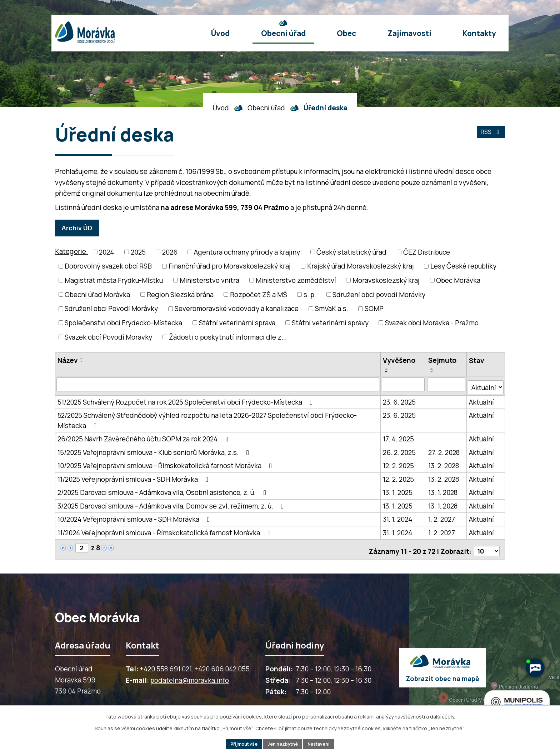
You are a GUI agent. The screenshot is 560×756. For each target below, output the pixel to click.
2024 (106, 252)
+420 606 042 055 (222, 664)
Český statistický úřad (351, 252)
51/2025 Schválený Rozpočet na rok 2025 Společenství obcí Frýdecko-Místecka (186, 400)
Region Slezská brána (180, 295)
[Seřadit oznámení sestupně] (82, 362)
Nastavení (324, 743)
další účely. (442, 715)
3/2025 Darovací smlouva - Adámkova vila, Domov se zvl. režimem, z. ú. (172, 504)
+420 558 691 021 (166, 664)
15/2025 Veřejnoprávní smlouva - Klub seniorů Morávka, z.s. (155, 450)
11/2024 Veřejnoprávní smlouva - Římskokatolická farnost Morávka (165, 530)
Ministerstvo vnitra (209, 280)
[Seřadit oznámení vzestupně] (82, 359)
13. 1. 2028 (443, 490)
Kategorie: (71, 251)
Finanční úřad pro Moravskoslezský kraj (230, 266)
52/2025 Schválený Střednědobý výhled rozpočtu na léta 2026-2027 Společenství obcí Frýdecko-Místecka (207, 418)
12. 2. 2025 (399, 464)
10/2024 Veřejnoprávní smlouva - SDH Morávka (135, 517)
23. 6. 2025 (400, 400)
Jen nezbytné (283, 743)
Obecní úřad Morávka (97, 295)
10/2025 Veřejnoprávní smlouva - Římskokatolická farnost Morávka (166, 464)
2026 (170, 252)
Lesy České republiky (463, 266)
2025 (138, 252)
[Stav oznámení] (486, 385)
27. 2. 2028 (444, 450)
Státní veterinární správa (237, 323)
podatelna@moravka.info (190, 675)
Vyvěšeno (399, 361)
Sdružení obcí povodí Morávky (379, 295)
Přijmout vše (239, 743)
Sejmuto (442, 361)
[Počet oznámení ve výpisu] (486, 546)
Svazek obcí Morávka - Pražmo (432, 323)
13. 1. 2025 (398, 490)
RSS (489, 136)
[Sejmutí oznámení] (446, 385)
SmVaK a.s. (332, 309)
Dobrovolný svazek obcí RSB (108, 266)
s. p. (310, 295)
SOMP (374, 309)
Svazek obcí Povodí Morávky (108, 337)
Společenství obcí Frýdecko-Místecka (123, 323)
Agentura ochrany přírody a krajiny (247, 252)
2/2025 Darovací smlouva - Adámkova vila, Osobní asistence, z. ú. (163, 490)
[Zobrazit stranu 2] (82, 546)
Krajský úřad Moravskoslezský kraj (361, 266)
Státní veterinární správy (330, 323)
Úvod (221, 108)
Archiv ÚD (80, 228)
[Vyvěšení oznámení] (403, 385)
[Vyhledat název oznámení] (218, 385)
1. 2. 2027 (442, 517)
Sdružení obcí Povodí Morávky (111, 309)
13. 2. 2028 (444, 464)
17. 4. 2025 (399, 437)
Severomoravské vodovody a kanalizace (237, 309)
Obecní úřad (266, 108)
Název (68, 361)
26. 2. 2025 (400, 450)
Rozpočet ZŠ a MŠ (259, 295)
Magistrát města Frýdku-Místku (114, 280)
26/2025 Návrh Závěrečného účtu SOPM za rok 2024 (144, 437)
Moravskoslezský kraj (386, 280)
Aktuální (481, 400)
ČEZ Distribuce (427, 252)
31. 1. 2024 (398, 517)
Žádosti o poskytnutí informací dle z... (228, 337)
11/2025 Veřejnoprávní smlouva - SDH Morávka (134, 477)
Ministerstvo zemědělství (296, 280)
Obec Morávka (458, 280)
